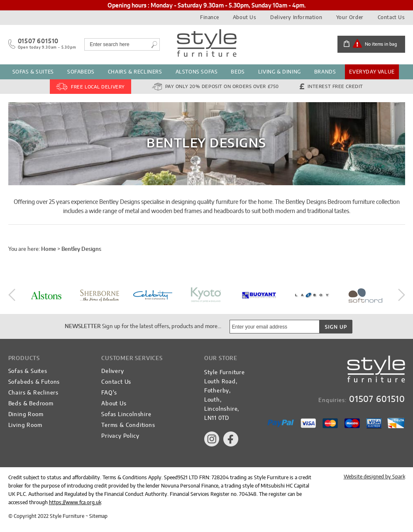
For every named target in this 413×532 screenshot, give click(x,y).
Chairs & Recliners (135, 72)
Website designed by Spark (374, 477)
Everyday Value (372, 72)
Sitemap (98, 516)
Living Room (25, 425)
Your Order (350, 17)
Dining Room (26, 415)
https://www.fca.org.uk (75, 503)
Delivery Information (296, 17)
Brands (325, 72)
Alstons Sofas (197, 72)
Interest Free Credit (335, 87)
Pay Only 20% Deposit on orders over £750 (222, 87)
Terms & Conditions (128, 425)
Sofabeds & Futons (34, 382)
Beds (238, 72)
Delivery (112, 371)
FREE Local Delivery (98, 87)
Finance (209, 17)
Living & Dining (280, 72)
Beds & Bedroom (31, 404)
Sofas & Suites (33, 72)
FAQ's (109, 393)
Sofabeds (81, 72)
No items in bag (381, 44)
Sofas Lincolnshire (126, 415)
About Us (245, 17)
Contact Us (391, 17)
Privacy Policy (120, 436)
